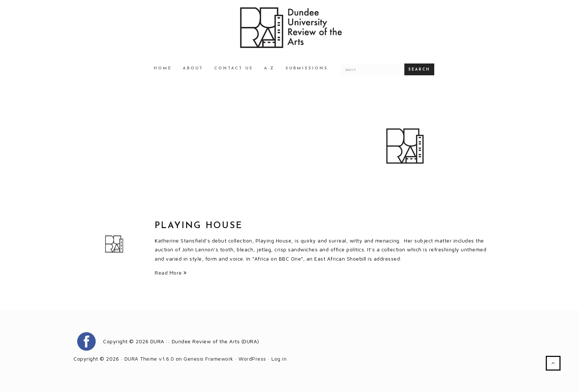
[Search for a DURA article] (373, 69)
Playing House (199, 226)
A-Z (269, 68)
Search (419, 70)
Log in (279, 359)
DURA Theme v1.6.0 (149, 359)
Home (163, 68)
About (193, 68)
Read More (171, 273)
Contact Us (234, 68)
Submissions (307, 68)
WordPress (252, 359)
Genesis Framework (208, 359)
